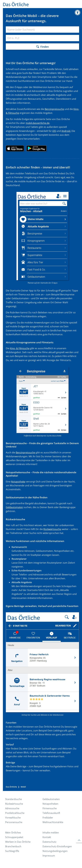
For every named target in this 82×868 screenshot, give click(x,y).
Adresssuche (12, 808)
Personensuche (14, 822)
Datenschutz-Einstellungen (57, 846)
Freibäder (48, 818)
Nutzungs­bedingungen (55, 851)
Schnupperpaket (14, 837)
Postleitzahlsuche (15, 813)
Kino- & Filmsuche (20, 348)
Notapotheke (18, 482)
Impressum (49, 856)
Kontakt (47, 837)
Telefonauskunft (51, 813)
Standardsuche (14, 799)
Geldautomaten (14, 507)
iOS (54, 131)
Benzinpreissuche (54, 109)
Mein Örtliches (13, 833)
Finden (45, 46)
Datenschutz (49, 842)
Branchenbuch (13, 846)
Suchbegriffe (12, 851)
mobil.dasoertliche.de (38, 123)
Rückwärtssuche (52, 529)
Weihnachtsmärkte (53, 822)
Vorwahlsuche (13, 818)
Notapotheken (50, 804)
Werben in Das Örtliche (18, 842)
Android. (66, 131)
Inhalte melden (51, 833)
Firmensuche (50, 808)
